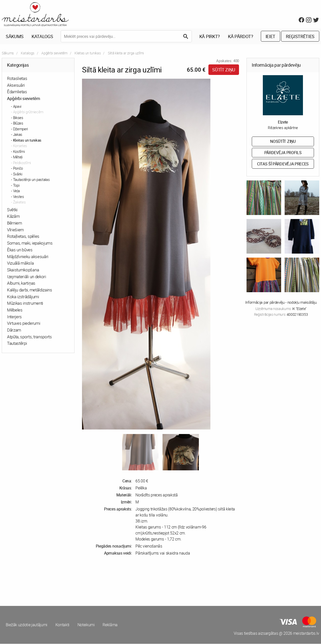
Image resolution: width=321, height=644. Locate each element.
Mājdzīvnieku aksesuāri (28, 257)
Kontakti (62, 625)
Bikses (18, 118)
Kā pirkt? (210, 37)
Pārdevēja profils (283, 153)
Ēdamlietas (17, 92)
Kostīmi (19, 152)
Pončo (18, 168)
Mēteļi (18, 157)
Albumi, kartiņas (21, 284)
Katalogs (42, 37)
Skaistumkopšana (23, 270)
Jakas (18, 135)
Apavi (17, 106)
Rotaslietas (17, 79)
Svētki (12, 210)
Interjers (14, 317)
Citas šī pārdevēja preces (283, 164)
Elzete (283, 122)
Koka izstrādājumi (23, 297)
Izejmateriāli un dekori (27, 277)
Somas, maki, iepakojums (30, 243)
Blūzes (18, 123)
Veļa (16, 191)
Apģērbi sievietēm (54, 53)
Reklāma (111, 625)
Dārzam (14, 330)
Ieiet (270, 37)
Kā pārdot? (241, 37)
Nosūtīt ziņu (283, 142)
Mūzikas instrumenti (25, 304)
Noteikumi (86, 625)
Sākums (15, 37)
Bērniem (15, 223)
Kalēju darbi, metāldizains (30, 290)
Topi (16, 185)
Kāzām (13, 217)
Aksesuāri (16, 85)
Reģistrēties (300, 37)
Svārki (18, 174)
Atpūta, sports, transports (29, 337)
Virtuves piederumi (24, 324)
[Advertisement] (80, 581)
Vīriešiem (15, 230)
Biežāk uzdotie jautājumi (27, 625)
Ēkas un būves (20, 250)
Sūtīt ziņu (224, 70)
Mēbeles (15, 310)
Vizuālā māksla (20, 263)
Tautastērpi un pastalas (31, 180)
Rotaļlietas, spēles (23, 237)
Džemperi (20, 129)
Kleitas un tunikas (88, 53)
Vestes (19, 197)
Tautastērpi (17, 344)
